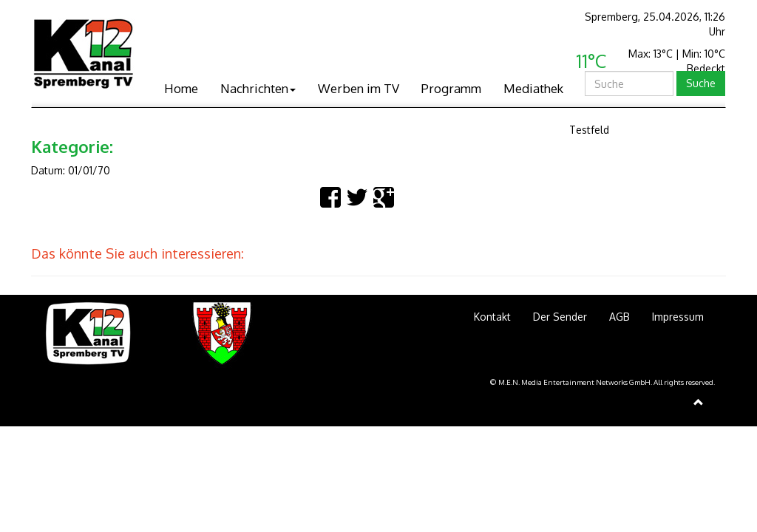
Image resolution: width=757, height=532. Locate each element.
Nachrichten (258, 88)
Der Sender (560, 317)
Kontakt (492, 317)
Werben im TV (359, 88)
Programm (451, 88)
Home (181, 88)
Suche (701, 83)
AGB (619, 317)
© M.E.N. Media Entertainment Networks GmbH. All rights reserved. (602, 382)
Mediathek (533, 88)
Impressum (678, 317)
